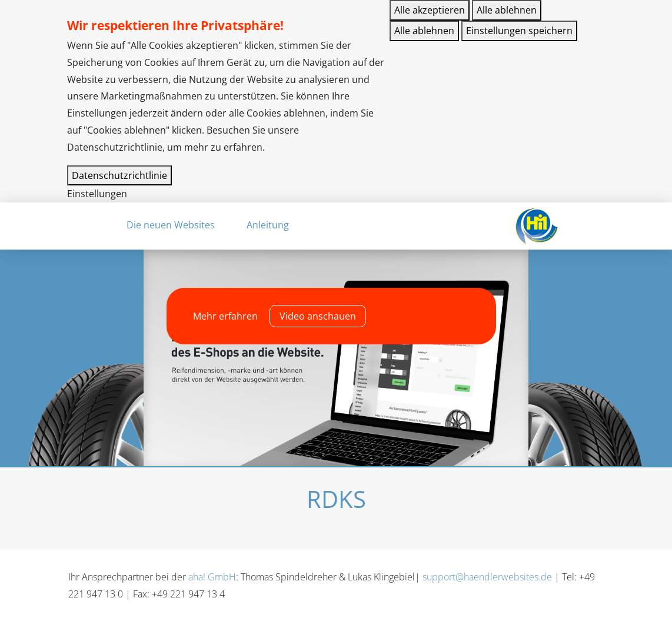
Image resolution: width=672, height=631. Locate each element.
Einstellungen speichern (519, 31)
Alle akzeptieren (430, 10)
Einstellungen (97, 194)
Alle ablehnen (507, 10)
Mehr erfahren (225, 316)
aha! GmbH (212, 577)
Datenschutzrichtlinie (119, 175)
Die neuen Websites (171, 225)
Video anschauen (318, 316)
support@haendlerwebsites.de (487, 577)
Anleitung (268, 225)
